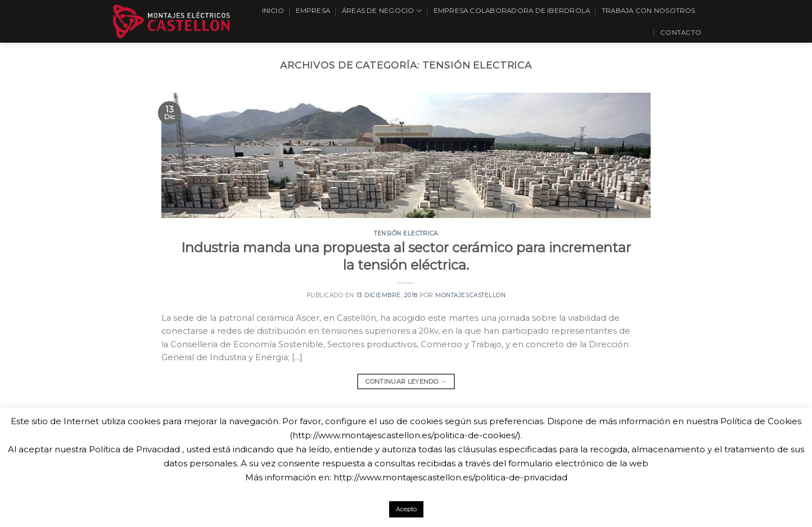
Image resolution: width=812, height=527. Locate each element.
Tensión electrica (406, 233)
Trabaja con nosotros (649, 11)
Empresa (313, 11)
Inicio (273, 11)
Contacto (681, 33)
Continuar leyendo (406, 382)
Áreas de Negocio (382, 11)
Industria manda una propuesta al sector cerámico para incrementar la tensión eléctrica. (406, 256)
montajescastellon (470, 295)
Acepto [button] (406, 509)
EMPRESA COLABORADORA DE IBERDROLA (512, 11)
